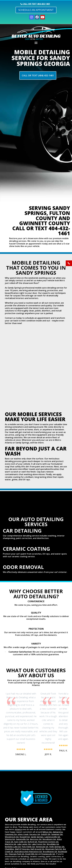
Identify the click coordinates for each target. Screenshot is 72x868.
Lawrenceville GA (52, 837)
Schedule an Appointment (36, 10)
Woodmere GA (49, 839)
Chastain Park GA (16, 854)
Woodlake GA (53, 844)
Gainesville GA (22, 839)
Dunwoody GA (49, 854)
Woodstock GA (12, 837)
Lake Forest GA (39, 844)
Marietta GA (10, 844)
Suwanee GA (57, 834)
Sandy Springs (37, 837)
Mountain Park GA (54, 849)
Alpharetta (58, 832)
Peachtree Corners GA (48, 842)
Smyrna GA (10, 839)
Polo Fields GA (28, 847)
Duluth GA (46, 834)
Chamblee (9, 849)
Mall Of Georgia (22, 849)
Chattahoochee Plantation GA (28, 852)
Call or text (36, 4)
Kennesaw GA (42, 847)
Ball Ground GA (37, 849)
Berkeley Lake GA (13, 847)
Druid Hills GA (31, 854)
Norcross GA (36, 839)
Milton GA (47, 832)
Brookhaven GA (50, 852)
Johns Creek (23, 834)
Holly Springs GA (57, 847)
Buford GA (32, 842)
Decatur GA (35, 834)
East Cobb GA (20, 842)
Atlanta (18, 829)
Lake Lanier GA (24, 844)
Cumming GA (11, 834)
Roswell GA (25, 837)
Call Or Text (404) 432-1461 (38, 75)
